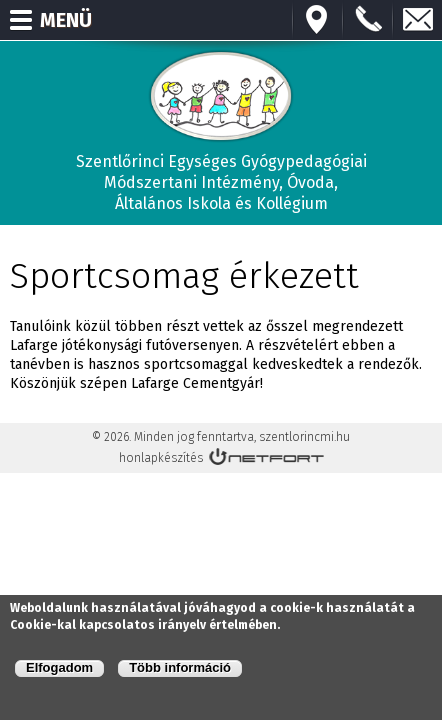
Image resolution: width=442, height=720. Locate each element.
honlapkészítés (161, 458)
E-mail (418, 20)
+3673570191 (368, 20)
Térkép (318, 20)
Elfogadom (59, 667)
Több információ (180, 667)
